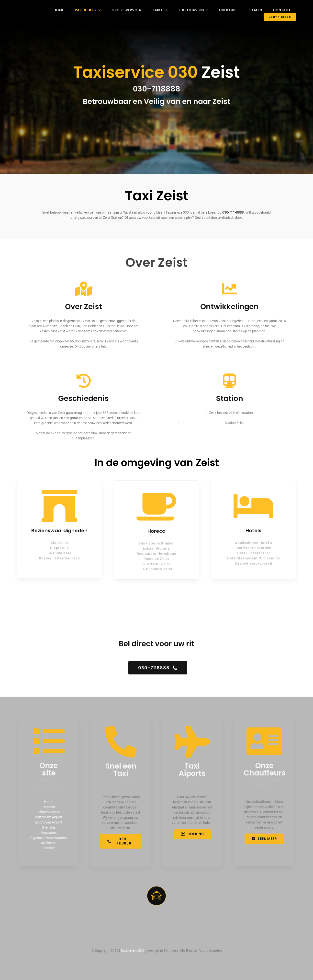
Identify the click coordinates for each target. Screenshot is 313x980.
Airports (46, 807)
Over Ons (46, 827)
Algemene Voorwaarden (46, 838)
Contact (46, 848)
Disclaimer (46, 843)
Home (46, 802)
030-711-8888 (233, 212)
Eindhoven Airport (46, 822)
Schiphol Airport (46, 812)
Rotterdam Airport (46, 817)
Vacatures (46, 833)
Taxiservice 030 (132, 953)
